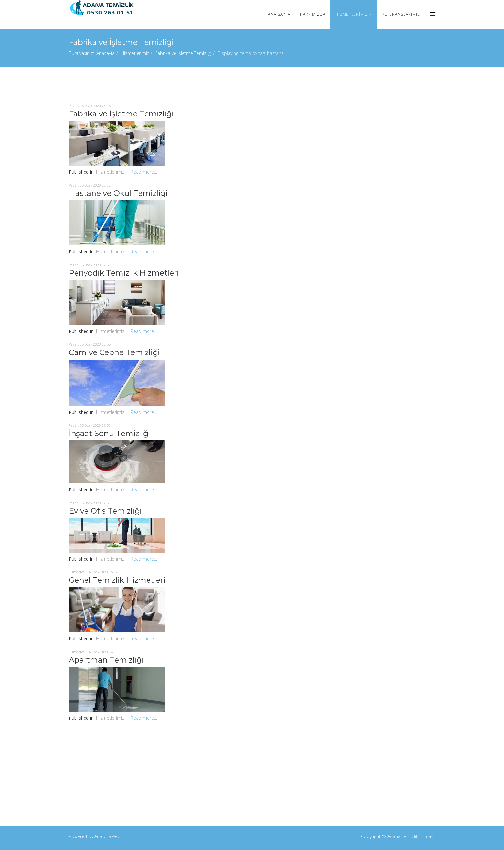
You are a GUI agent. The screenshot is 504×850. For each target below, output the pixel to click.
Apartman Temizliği (106, 660)
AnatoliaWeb (108, 836)
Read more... (144, 172)
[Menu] (432, 14)
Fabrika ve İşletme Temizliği (183, 53)
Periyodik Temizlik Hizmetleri (124, 273)
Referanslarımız (401, 14)
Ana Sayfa (279, 14)
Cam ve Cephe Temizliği (114, 352)
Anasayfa (106, 53)
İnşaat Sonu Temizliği (109, 433)
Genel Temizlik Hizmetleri (117, 580)
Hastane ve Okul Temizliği (118, 193)
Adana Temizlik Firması (411, 836)
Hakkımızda (313, 14)
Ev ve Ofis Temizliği (105, 511)
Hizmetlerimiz (352, 14)
